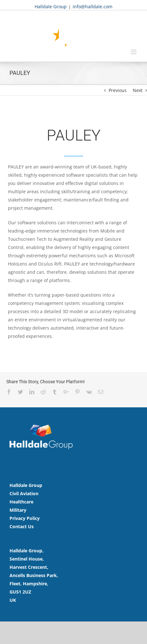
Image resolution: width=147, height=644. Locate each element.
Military (18, 510)
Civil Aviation (24, 493)
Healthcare (21, 502)
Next (138, 90)
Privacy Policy (25, 518)
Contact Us (22, 526)
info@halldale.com (93, 7)
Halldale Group (51, 7)
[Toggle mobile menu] (134, 52)
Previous (118, 90)
